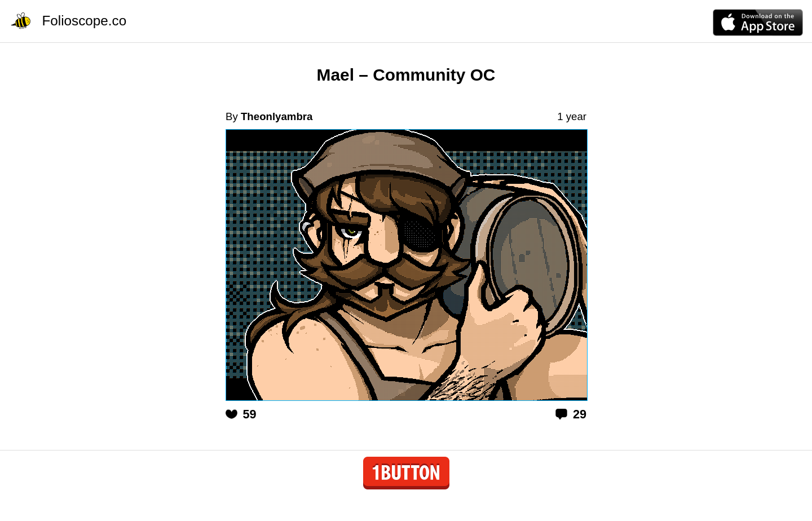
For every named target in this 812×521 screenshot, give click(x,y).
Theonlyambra (277, 116)
